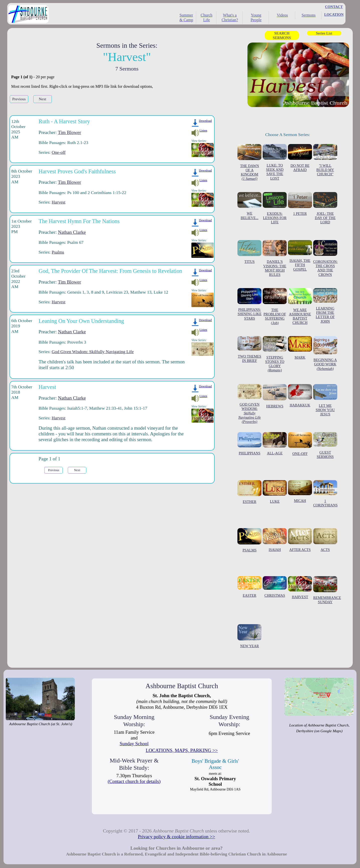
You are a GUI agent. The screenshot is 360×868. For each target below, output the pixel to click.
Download (205, 121)
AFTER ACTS (300, 540)
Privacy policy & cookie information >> (176, 837)
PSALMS (249, 540)
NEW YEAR (249, 636)
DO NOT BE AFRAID (300, 158)
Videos (282, 15)
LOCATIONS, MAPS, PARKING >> (182, 750)
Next (43, 99)
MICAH (300, 491)
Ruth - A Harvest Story (64, 121)
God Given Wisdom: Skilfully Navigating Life (93, 352)
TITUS (249, 252)
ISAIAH (275, 540)
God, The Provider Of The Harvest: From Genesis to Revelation (110, 271)
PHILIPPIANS (249, 444)
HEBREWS (275, 396)
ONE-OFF (300, 444)
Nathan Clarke (72, 232)
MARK (300, 348)
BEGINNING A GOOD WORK (325, 353)
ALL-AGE (275, 444)
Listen (203, 131)
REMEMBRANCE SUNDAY (327, 590)
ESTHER (249, 492)
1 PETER (300, 204)
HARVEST (300, 588)
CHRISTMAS (275, 587)
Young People (256, 18)
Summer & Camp (186, 18)
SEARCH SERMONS (282, 35)
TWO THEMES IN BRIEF (249, 349)
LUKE (275, 492)
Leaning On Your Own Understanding (81, 321)
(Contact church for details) (134, 781)
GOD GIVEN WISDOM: (249, 404)
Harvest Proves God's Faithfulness (77, 171)
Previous (19, 99)
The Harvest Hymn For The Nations (79, 221)
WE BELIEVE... (249, 206)
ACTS (325, 540)
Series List (324, 33)
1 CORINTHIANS (325, 494)
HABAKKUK (300, 396)
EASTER (249, 587)
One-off (59, 152)
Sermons (308, 15)
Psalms (58, 252)
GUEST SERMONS (325, 445)
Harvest (59, 202)
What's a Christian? (230, 18)
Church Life (207, 18)
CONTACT (334, 7)
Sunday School (134, 744)
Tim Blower (69, 132)
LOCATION (334, 15)
